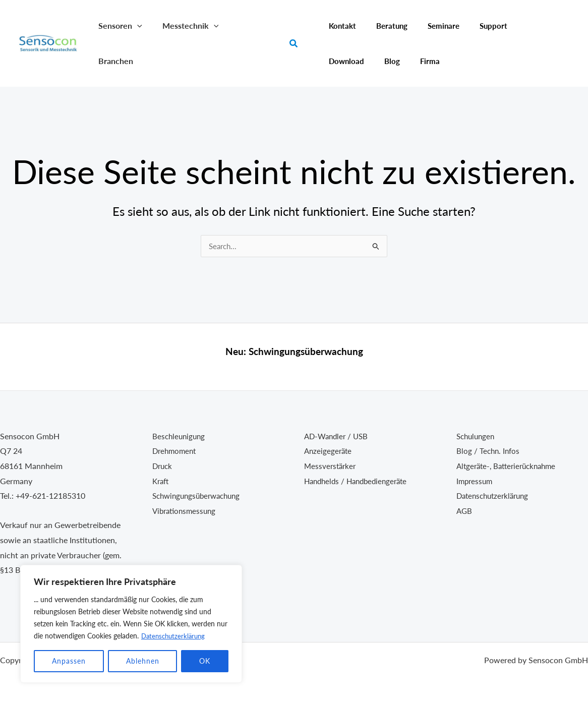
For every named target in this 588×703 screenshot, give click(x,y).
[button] (135, 25)
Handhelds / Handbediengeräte (359, 481)
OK (205, 661)
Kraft (161, 481)
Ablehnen (143, 661)
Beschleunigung (180, 436)
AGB (465, 511)
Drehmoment (176, 451)
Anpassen (69, 661)
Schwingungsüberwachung (306, 351)
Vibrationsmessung (186, 511)
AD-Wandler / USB (338, 436)
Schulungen (477, 436)
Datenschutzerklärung (175, 636)
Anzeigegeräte (329, 451)
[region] (131, 624)
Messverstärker (331, 466)
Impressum (476, 481)
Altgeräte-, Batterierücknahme (510, 466)
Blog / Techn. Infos (489, 451)
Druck (163, 466)
